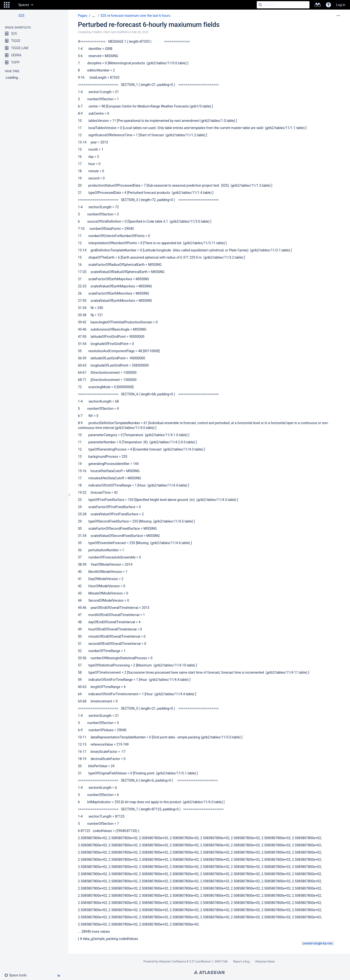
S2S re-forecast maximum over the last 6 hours (135, 16)
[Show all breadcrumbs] (93, 16)
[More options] (338, 16)
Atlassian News (265, 962)
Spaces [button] (24, 5)
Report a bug (241, 962)
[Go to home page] (13, 5)
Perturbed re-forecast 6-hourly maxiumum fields (149, 25)
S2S (21, 16)
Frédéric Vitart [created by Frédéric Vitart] (101, 32)
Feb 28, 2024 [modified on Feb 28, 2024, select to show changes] (140, 32)
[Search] (260, 5)
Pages (83, 16)
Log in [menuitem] (341, 5)
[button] (7, 5)
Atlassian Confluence (172, 962)
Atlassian (209, 972)
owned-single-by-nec (318, 943)
